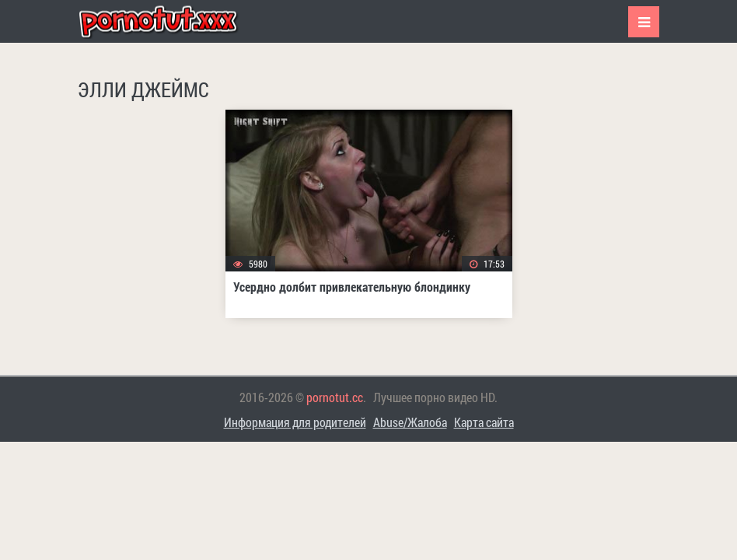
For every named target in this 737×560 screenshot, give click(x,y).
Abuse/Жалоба (410, 422)
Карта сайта (484, 422)
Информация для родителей (295, 422)
